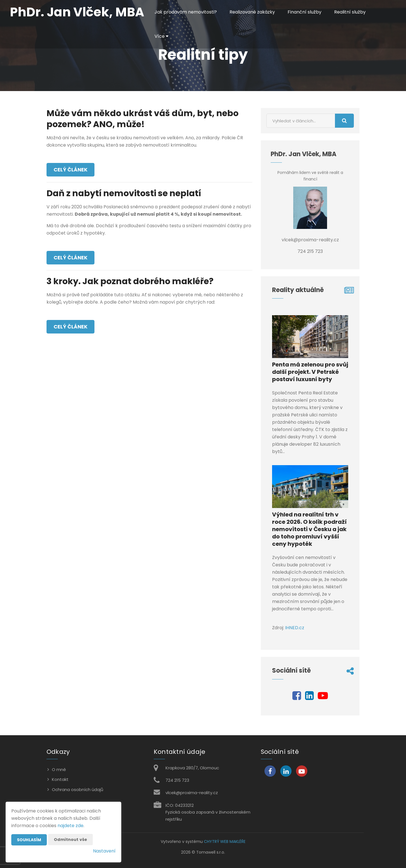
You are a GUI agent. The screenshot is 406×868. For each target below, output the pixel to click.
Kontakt (60, 779)
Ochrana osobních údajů (78, 789)
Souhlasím (29, 840)
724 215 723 (177, 780)
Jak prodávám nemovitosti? (186, 12)
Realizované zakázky (252, 12)
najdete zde (70, 826)
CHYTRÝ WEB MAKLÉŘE (225, 842)
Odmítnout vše (70, 840)
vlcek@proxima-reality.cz (192, 793)
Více (161, 36)
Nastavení (104, 851)
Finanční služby (304, 12)
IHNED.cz (295, 628)
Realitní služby (350, 12)
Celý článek (70, 170)
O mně (59, 769)
